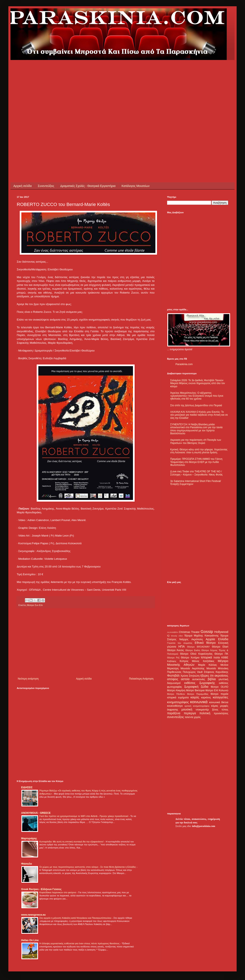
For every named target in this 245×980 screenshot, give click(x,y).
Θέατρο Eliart (220, 647)
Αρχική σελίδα (23, 186)
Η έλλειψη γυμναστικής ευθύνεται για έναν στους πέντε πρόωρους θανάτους (80, 943)
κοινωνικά (199, 702)
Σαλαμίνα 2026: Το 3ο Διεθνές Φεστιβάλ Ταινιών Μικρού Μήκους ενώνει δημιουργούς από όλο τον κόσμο (198, 383)
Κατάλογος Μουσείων (136, 186)
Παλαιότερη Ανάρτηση (141, 679)
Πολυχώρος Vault (193, 672)
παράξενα (174, 713)
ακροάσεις (221, 676)
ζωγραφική (191, 687)
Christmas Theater (189, 632)
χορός (197, 717)
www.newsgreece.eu (33, 915)
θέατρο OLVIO (219, 687)
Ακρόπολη (197, 639)
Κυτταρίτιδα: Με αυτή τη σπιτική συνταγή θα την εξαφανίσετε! (72, 842)
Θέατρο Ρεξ (173, 658)
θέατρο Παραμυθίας (198, 694)
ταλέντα (189, 717)
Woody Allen (177, 636)
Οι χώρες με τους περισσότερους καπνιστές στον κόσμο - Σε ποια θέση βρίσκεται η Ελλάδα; (88, 867)
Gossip (207, 632)
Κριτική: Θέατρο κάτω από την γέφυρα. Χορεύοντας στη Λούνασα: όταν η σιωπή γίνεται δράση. (199, 451)
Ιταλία (217, 658)
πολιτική (205, 713)
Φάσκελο (27, 864)
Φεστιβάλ (173, 676)
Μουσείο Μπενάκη (217, 668)
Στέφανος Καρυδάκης (216, 672)
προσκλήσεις (221, 713)
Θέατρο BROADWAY (199, 647)
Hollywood (221, 632)
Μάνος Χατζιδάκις (203, 661)
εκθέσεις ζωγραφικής (200, 683)
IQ (168, 636)
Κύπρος (184, 661)
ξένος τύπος (220, 710)
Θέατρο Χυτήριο (190, 658)
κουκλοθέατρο (175, 706)
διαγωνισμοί (174, 683)
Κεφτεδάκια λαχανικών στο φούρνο (58, 892)
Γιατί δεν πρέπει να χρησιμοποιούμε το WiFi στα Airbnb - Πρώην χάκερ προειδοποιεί (84, 816)
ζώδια (205, 687)
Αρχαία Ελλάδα (217, 639)
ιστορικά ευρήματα (178, 698)
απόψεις (173, 679)
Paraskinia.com (184, 364)
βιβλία (212, 679)
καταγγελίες (220, 697)
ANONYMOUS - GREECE (36, 813)
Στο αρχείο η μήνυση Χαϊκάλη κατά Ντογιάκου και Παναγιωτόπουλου (76, 918)
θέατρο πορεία (219, 694)
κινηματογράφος (178, 702)
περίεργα (190, 713)
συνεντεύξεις (176, 717)
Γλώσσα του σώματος (180, 643)
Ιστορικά (206, 657)
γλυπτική (223, 679)
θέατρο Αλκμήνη (176, 690)
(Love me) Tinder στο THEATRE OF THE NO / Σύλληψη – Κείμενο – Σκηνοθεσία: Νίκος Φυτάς (196, 473)
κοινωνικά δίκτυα (219, 702)
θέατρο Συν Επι (35, 605)
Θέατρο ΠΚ (221, 654)
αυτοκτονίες (199, 679)
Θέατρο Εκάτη (193, 650)
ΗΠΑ (182, 647)
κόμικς (215, 706)
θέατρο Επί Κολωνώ (217, 690)
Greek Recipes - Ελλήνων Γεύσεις (41, 889)
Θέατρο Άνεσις (176, 650)
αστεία (185, 679)
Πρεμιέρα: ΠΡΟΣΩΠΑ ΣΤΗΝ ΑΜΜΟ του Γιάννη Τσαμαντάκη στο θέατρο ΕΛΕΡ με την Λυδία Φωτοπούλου (196, 462)
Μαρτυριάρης (29, 838)
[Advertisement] (41, 100)
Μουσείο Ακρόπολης (192, 668)
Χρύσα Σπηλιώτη (190, 676)
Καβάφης (172, 661)
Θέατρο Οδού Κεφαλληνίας (196, 654)
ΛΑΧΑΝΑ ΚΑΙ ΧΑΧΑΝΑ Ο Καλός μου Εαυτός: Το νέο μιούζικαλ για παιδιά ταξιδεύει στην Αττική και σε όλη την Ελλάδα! (199, 415)
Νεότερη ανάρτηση (28, 679)
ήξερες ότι (207, 676)
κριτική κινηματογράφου (197, 706)
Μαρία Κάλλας (208, 665)
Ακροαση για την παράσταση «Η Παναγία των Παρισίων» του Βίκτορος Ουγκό (196, 441)
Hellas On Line (30, 940)
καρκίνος (206, 698)
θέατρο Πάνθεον (176, 694)
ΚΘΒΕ (225, 658)
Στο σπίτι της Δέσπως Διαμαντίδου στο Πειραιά (196, 405)
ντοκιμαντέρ (202, 710)
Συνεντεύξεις (46, 186)
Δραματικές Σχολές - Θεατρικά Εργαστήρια (88, 186)
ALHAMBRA (173, 632)
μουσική (187, 709)
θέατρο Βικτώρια (195, 690)
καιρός (195, 697)
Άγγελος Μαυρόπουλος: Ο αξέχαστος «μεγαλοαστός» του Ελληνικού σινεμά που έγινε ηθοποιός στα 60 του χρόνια (197, 396)
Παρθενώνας (174, 672)
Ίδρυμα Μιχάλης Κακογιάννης (201, 636)
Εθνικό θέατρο (205, 643)
